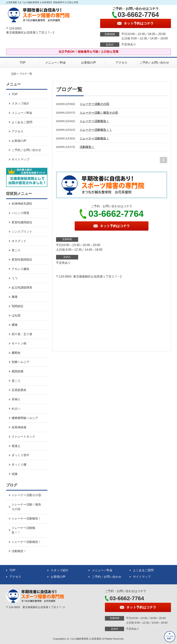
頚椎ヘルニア (20, 362)
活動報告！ (87, 147)
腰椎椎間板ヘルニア (25, 418)
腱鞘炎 (16, 353)
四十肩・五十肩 (22, 334)
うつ (15, 278)
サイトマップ (20, 159)
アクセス (122, 63)
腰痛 (15, 325)
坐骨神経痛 (19, 427)
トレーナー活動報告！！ (96, 130)
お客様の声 (88, 63)
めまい (16, 409)
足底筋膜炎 (19, 390)
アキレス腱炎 (20, 269)
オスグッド (19, 241)
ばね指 (16, 315)
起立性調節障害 (22, 288)
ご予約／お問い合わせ (154, 63)
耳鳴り (16, 399)
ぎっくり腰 (19, 465)
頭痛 (15, 474)
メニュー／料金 (55, 63)
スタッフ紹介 (20, 103)
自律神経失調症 (22, 204)
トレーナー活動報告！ (94, 121)
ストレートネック (23, 437)
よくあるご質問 (22, 122)
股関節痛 (18, 371)
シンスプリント (22, 232)
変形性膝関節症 (22, 222)
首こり (16, 250)
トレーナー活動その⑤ (94, 104)
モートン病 (19, 343)
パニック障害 (20, 213)
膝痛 (15, 297)
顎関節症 (18, 306)
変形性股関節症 (22, 260)
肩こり (16, 381)
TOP (23, 63)
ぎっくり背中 (20, 455)
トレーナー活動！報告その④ (99, 113)
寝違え (16, 446)
